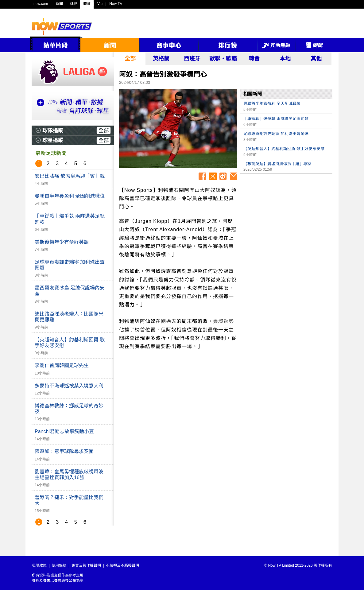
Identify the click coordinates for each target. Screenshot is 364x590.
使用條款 (59, 565)
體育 (87, 4)
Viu (100, 4)
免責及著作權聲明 (86, 565)
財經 (73, 4)
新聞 (59, 4)
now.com (41, 4)
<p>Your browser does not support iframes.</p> (286, 220)
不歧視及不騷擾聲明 (122, 565)
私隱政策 (39, 565)
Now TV (116, 4)
